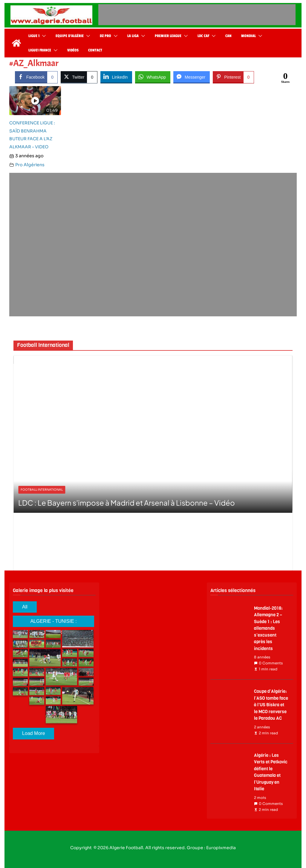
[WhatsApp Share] (153, 77)
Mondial (248, 36)
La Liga (133, 36)
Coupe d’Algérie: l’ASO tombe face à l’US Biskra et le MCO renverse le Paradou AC (271, 705)
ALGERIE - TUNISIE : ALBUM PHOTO (53, 623)
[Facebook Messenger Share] (192, 77)
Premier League (168, 36)
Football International (42, 490)
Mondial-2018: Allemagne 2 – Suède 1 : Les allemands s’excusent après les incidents (268, 628)
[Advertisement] (197, 15)
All (25, 607)
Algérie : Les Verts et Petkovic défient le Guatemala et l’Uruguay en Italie (271, 772)
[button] (43, 36)
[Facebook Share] (36, 77)
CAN (228, 36)
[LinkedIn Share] (116, 77)
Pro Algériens (30, 165)
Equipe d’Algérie (70, 36)
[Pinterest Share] (233, 77)
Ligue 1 (34, 36)
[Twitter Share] (79, 77)
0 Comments (268, 663)
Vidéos (73, 50)
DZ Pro (105, 36)
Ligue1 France (40, 50)
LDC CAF (203, 36)
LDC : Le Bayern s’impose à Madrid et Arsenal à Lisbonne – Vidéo (127, 503)
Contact (95, 50)
